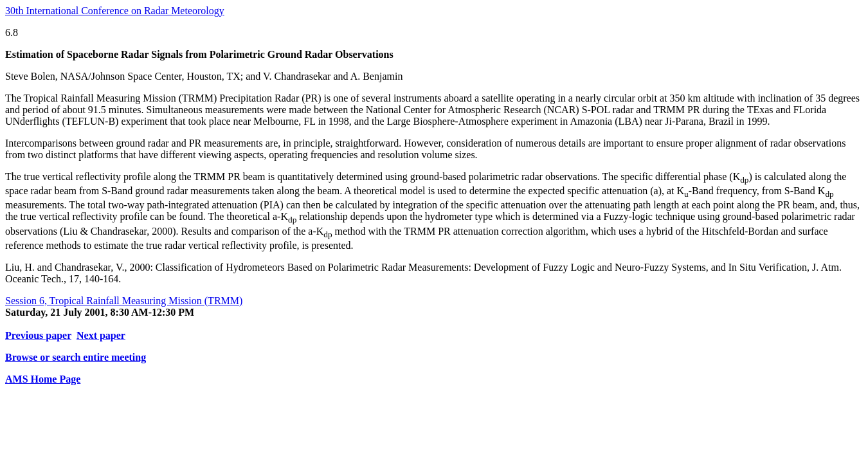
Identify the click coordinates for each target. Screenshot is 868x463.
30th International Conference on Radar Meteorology (115, 11)
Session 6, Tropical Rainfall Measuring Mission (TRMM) (124, 301)
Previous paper (38, 335)
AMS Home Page (43, 379)
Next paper (101, 335)
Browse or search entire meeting (76, 357)
